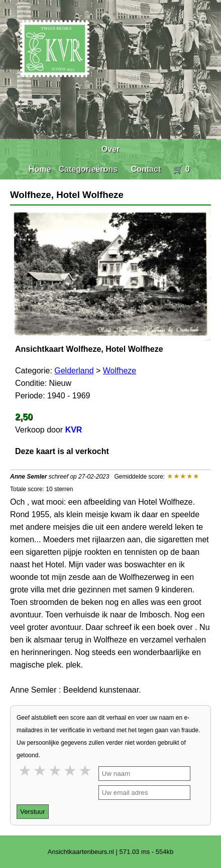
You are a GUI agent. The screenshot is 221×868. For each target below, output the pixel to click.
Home (40, 169)
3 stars (56, 771)
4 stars (71, 771)
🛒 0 (181, 169)
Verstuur (33, 812)
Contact (146, 169)
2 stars (41, 771)
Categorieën (82, 169)
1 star (26, 771)
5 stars (86, 771)
